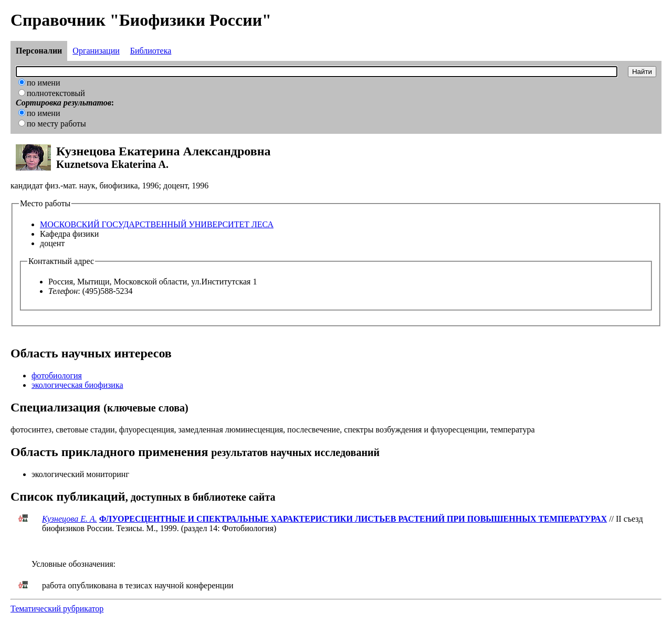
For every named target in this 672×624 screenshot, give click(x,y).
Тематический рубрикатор (57, 609)
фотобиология (57, 376)
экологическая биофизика (77, 385)
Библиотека (151, 51)
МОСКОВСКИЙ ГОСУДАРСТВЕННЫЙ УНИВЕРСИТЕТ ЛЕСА (157, 224)
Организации (96, 51)
